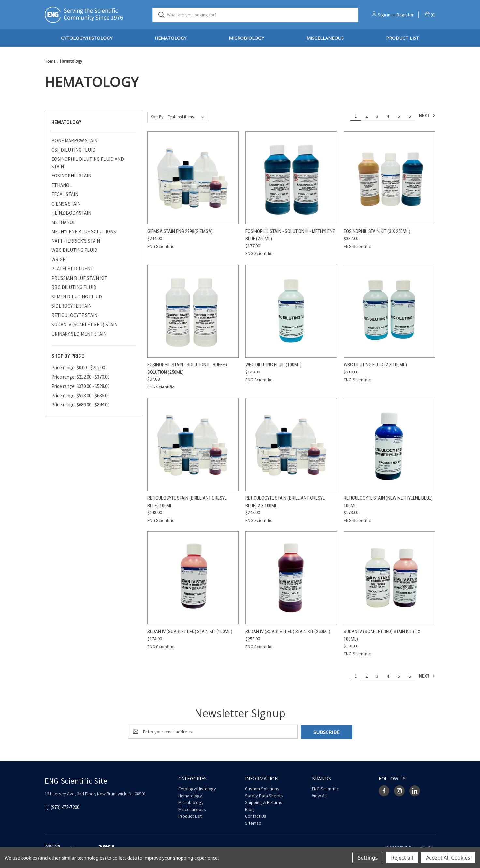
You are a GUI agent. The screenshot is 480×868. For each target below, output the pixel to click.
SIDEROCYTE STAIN (72, 306)
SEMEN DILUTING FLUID (77, 297)
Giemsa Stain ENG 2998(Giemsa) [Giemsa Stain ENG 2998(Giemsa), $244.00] (180, 231)
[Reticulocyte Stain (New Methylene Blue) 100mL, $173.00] (390, 444)
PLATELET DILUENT (72, 269)
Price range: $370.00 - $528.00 (80, 386)
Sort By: (158, 117)
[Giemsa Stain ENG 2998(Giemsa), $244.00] (193, 178)
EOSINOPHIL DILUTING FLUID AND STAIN (88, 163)
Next (427, 116)
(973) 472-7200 (65, 807)
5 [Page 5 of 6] (399, 116)
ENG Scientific (325, 788)
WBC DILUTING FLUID (74, 250)
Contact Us (256, 816)
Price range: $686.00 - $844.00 (80, 405)
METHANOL (64, 222)
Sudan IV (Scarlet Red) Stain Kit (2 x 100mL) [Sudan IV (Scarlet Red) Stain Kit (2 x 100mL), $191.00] (382, 635)
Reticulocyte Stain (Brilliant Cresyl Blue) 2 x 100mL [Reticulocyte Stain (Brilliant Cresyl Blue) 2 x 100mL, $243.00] (285, 502)
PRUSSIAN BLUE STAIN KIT (79, 278)
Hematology (171, 38)
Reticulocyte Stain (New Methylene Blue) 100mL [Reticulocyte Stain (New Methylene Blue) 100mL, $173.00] (388, 502)
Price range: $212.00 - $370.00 (80, 377)
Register (405, 15)
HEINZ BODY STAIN (71, 213)
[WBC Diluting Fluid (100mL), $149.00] (291, 311)
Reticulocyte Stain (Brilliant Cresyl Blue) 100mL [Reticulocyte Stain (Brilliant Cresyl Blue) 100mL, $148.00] (187, 502)
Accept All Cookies (448, 858)
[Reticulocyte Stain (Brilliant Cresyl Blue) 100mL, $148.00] (193, 444)
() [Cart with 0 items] (430, 15)
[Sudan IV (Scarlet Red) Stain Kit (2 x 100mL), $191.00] (390, 578)
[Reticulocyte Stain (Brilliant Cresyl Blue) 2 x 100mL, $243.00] (291, 444)
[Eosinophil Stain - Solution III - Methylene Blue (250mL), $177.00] (291, 178)
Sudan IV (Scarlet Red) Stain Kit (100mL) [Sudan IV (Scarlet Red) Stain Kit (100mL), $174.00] (190, 632)
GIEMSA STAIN (66, 204)
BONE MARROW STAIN (74, 140)
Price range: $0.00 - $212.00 (78, 367)
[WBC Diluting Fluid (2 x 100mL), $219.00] (390, 311)
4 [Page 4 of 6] (388, 116)
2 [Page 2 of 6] (366, 116)
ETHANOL (62, 185)
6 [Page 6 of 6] (409, 116)
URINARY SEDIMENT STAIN (79, 334)
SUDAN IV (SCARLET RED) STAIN (85, 324)
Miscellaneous (325, 38)
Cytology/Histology (87, 38)
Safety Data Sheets (264, 795)
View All (319, 795)
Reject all (402, 858)
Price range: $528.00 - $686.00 (80, 396)
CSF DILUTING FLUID (73, 150)
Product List (403, 38)
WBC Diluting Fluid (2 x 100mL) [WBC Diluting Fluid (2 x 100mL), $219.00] (375, 365)
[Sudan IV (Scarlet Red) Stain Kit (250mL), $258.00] (291, 578)
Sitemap (253, 823)
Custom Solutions (262, 788)
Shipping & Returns (264, 802)
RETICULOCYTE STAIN (74, 315)
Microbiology (246, 38)
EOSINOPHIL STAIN (71, 176)
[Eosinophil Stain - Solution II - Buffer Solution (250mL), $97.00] (193, 311)
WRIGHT (60, 259)
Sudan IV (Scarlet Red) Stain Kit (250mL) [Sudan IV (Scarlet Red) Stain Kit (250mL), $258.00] (288, 632)
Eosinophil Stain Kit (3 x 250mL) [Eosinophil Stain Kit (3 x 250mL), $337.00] (377, 231)
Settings (368, 858)
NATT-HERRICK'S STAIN (76, 241)
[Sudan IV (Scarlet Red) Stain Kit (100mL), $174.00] (193, 578)
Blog (249, 809)
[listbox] (187, 117)
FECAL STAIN (65, 194)
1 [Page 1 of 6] (356, 116)
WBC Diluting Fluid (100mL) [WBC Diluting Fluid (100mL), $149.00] (274, 365)
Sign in (384, 15)
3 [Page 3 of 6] (377, 116)
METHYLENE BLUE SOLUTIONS (84, 231)
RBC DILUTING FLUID (74, 287)
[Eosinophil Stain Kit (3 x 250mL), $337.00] (390, 178)
